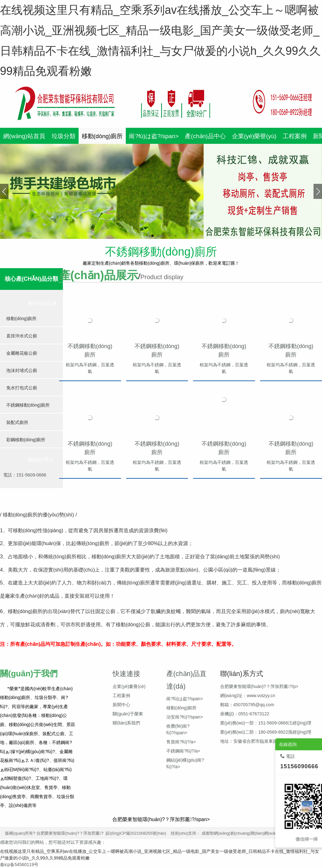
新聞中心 (121, 705)
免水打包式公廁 (22, 388)
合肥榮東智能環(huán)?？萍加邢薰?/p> (259, 686)
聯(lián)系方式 (41, 466)
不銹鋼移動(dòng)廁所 (28, 405)
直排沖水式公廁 (22, 336)
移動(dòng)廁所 (21, 318)
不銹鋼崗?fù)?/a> (183, 751)
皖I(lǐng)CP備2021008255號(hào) (136, 833)
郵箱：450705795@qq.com (247, 705)
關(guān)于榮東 (128, 714)
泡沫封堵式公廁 (22, 370)
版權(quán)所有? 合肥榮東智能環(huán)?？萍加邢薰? (55, 833)
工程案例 (121, 696)
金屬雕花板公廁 (22, 353)
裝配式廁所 (17, 422)
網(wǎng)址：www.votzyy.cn (248, 696)
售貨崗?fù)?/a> (181, 742)
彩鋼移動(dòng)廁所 (26, 440)
